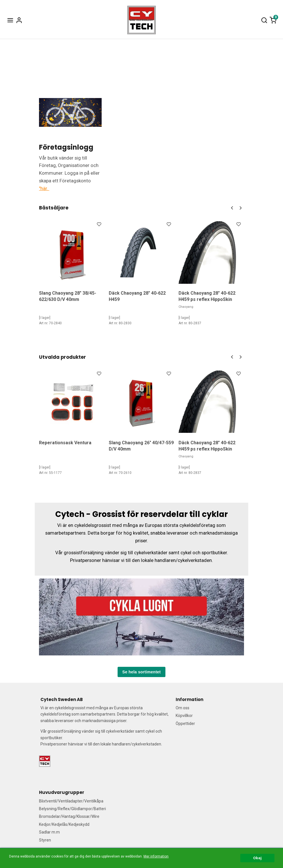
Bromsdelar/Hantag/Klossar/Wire (69, 816)
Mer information (156, 865)
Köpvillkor (184, 716)
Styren (45, 840)
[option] (72, 276)
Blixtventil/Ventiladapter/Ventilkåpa (71, 801)
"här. (44, 188)
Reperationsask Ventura (65, 442)
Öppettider (185, 723)
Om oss (182, 708)
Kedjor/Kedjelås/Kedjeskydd (64, 824)
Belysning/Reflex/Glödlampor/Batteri (72, 809)
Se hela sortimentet (142, 672)
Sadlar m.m (49, 832)
